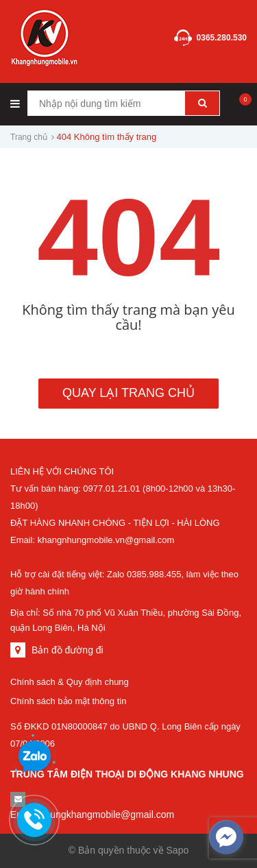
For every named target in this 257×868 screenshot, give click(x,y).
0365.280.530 (222, 38)
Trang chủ (29, 137)
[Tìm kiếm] (202, 103)
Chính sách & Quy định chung (70, 682)
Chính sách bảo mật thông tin (68, 701)
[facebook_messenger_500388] (226, 837)
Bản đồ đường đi (68, 650)
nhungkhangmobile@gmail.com (107, 815)
